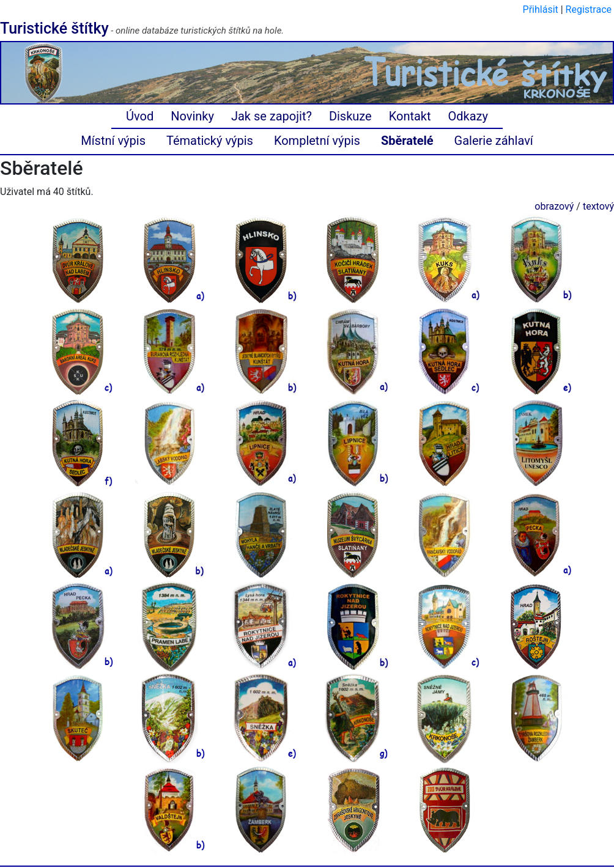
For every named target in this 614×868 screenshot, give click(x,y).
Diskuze (350, 116)
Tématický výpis (210, 141)
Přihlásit (541, 9)
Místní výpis (113, 141)
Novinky (192, 116)
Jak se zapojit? (272, 116)
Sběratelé (407, 141)
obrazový (554, 206)
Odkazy (468, 116)
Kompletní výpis (317, 141)
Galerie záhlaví (494, 141)
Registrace (589, 9)
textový (598, 206)
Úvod (140, 116)
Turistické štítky (54, 28)
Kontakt (410, 116)
